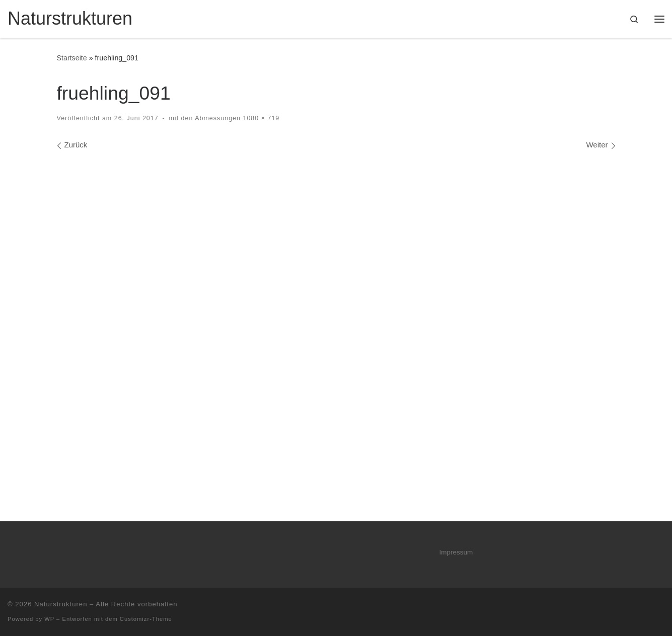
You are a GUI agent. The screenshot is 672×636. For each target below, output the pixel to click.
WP (49, 619)
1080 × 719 (260, 118)
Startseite (72, 58)
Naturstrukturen (61, 604)
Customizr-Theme (146, 619)
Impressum (456, 552)
